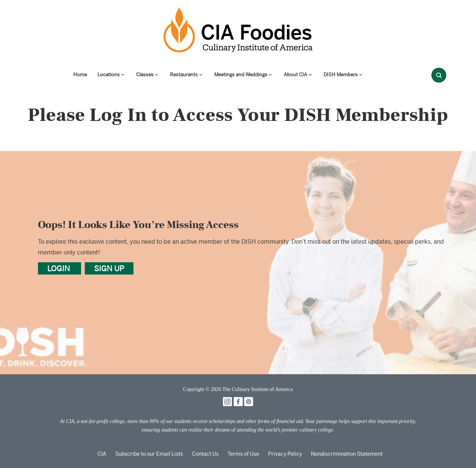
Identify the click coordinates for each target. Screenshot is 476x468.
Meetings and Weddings (241, 75)
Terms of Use (243, 454)
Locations (109, 75)
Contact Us (205, 454)
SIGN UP (109, 268)
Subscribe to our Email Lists (149, 454)
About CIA (295, 75)
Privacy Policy (285, 454)
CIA (102, 454)
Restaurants (184, 75)
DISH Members (341, 75)
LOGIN (59, 268)
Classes (145, 75)
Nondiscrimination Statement (347, 454)
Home (80, 75)
